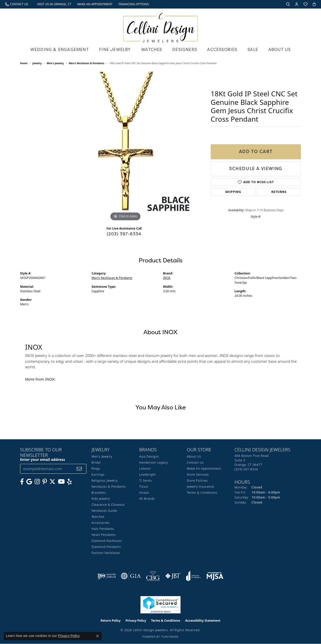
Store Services (198, 475)
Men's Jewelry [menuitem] (102, 456)
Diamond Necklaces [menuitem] (107, 541)
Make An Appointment (204, 469)
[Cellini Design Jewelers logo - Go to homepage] (160, 25)
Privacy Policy (136, 621)
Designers (185, 49)
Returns (279, 192)
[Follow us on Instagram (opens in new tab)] (37, 482)
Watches (152, 49)
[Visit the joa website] (193, 576)
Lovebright (147, 475)
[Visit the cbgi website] (153, 576)
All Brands (147, 499)
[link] (17, 4)
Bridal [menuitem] (96, 462)
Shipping (233, 192)
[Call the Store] (246, 469)
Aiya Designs (149, 456)
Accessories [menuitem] (101, 523)
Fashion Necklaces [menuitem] (106, 553)
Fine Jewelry (115, 49)
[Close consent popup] (98, 636)
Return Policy (111, 621)
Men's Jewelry (55, 63)
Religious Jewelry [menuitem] (105, 481)
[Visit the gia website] (131, 576)
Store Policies (197, 481)
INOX (167, 278)
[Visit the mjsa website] (215, 576)
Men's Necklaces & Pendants (87, 63)
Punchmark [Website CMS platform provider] (170, 637)
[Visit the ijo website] (107, 576)
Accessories (222, 49)
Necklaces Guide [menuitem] (104, 511)
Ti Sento (145, 481)
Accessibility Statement (203, 621)
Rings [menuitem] (96, 469)
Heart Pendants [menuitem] (104, 535)
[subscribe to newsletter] (79, 469)
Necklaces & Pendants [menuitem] (109, 487)
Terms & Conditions (202, 493)
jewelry (37, 63)
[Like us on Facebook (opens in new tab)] (22, 482)
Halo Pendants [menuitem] (103, 529)
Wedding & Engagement (60, 49)
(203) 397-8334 (124, 234)
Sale (253, 49)
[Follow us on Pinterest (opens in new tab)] (45, 482)
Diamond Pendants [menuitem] (106, 547)
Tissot (144, 487)
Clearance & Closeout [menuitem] (108, 505)
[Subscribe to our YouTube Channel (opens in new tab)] (61, 482)
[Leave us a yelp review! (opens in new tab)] (69, 482)
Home (24, 63)
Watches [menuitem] (98, 517)
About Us (280, 49)
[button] (288, 4)
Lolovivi (145, 469)
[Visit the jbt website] (173, 576)
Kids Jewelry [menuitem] (101, 499)
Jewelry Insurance (200, 487)
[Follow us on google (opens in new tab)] (29, 482)
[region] (125, 147)
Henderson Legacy (154, 462)
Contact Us (195, 462)
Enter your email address (43, 459)
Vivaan (144, 493)
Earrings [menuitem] (98, 475)
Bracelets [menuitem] (99, 493)
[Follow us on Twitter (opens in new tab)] (52, 482)
